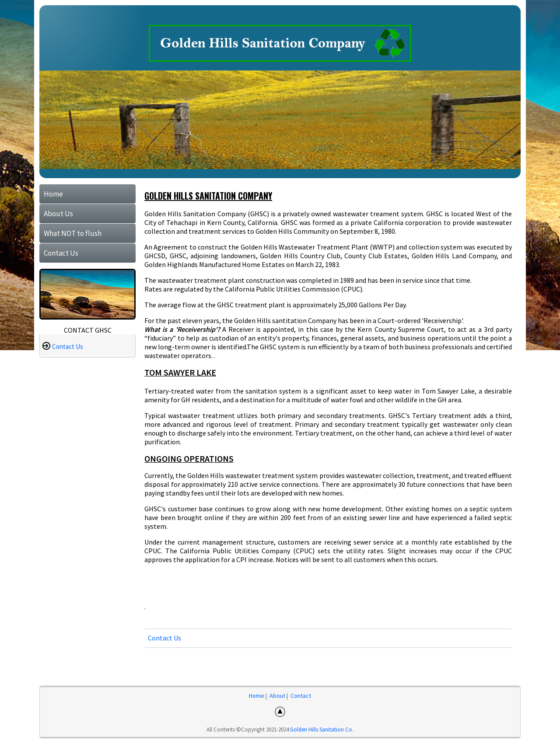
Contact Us (61, 253)
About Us (58, 214)
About (277, 696)
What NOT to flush (73, 233)
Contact (301, 696)
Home (53, 194)
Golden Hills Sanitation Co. (322, 730)
